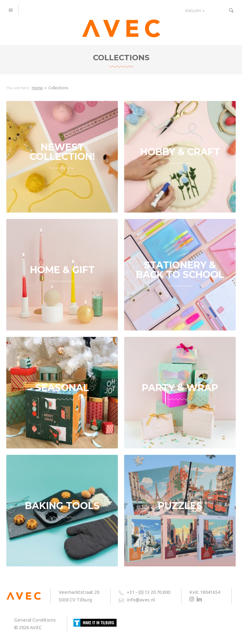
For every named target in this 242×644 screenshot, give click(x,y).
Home (37, 88)
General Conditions (35, 620)
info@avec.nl (141, 600)
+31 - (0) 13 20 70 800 (148, 592)
